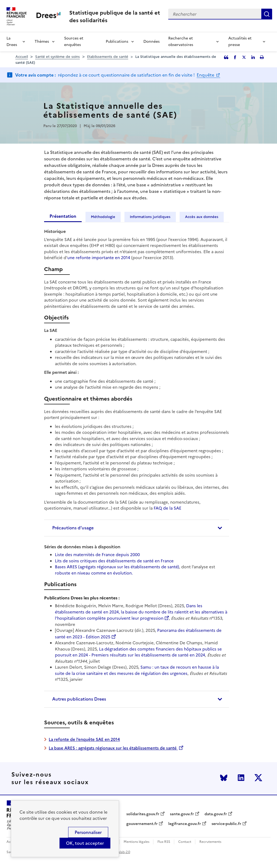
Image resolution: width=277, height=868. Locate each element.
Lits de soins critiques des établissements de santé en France (114, 561)
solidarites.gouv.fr (143, 814)
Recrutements (210, 842)
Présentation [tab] (63, 216)
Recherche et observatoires (181, 42)
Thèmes (42, 42)
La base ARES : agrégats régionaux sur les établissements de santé (113, 748)
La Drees (12, 42)
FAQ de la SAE (167, 508)
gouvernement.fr (142, 824)
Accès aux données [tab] (202, 217)
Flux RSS (164, 842)
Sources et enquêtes (74, 42)
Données (151, 42)
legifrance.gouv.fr (185, 824)
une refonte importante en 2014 (99, 258)
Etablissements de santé (108, 57)
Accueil (22, 57)
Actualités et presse (240, 42)
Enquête (206, 75)
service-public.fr (226, 824)
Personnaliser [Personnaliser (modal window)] (88, 832)
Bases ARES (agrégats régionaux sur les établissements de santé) (117, 567)
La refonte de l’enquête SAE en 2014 (84, 739)
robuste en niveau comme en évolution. (94, 573)
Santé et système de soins (57, 57)
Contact (185, 842)
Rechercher (267, 14)
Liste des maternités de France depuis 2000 (97, 555)
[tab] (137, 528)
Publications (117, 42)
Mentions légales (136, 842)
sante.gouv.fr (182, 814)
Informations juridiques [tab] (150, 217)
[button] (137, 528)
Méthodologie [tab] (103, 217)
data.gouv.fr (216, 814)
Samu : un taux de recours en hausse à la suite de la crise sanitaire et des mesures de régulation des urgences (137, 670)
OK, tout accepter (85, 843)
